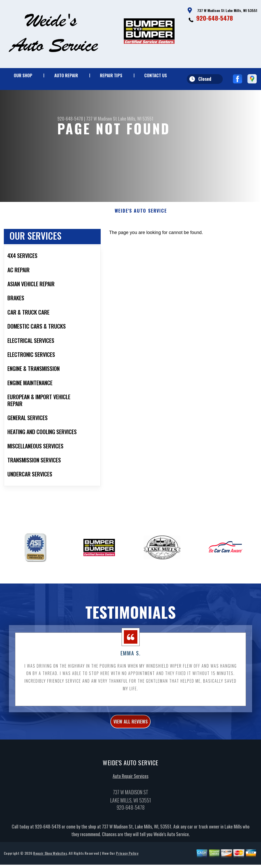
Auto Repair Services (130, 804)
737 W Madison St (102, 119)
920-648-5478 (215, 18)
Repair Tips (111, 75)
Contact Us (156, 75)
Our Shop (23, 75)
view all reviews (131, 748)
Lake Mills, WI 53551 (136, 119)
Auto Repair (66, 75)
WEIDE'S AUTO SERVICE (141, 236)
